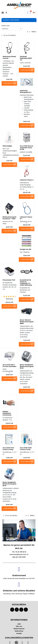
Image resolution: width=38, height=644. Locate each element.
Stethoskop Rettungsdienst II (26, 91)
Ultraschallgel (7, 146)
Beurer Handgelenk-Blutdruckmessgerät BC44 (9, 484)
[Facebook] (12, 610)
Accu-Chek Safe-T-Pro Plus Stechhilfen (9, 366)
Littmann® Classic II (27, 180)
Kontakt (19, 633)
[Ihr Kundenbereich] (28, 13)
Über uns (19, 626)
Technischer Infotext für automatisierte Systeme (19, 616)
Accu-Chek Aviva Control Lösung (8, 449)
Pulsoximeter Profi (9, 280)
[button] (3, 13)
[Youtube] (17, 610)
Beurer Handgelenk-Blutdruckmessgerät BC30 (27, 366)
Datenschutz (19, 631)
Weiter (34, 32)
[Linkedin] (26, 610)
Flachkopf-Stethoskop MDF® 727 (26, 58)
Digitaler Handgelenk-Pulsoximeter (7, 413)
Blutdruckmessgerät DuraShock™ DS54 (9, 218)
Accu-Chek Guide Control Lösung (26, 449)
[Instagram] (21, 610)
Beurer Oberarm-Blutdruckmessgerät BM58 (27, 322)
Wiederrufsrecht (19, 629)
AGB (19, 624)
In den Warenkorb (9, 83)
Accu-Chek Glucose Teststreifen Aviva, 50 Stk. (27, 148)
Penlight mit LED (26, 249)
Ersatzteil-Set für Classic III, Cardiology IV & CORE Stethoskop (26, 283)
